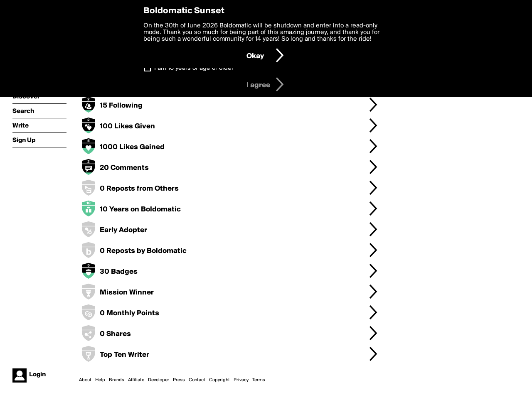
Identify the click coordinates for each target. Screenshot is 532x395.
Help (100, 380)
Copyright (219, 380)
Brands (117, 380)
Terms (259, 380)
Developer (159, 380)
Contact (197, 380)
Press (179, 380)
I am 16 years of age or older (194, 68)
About (85, 380)
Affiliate (136, 380)
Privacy (241, 380)
